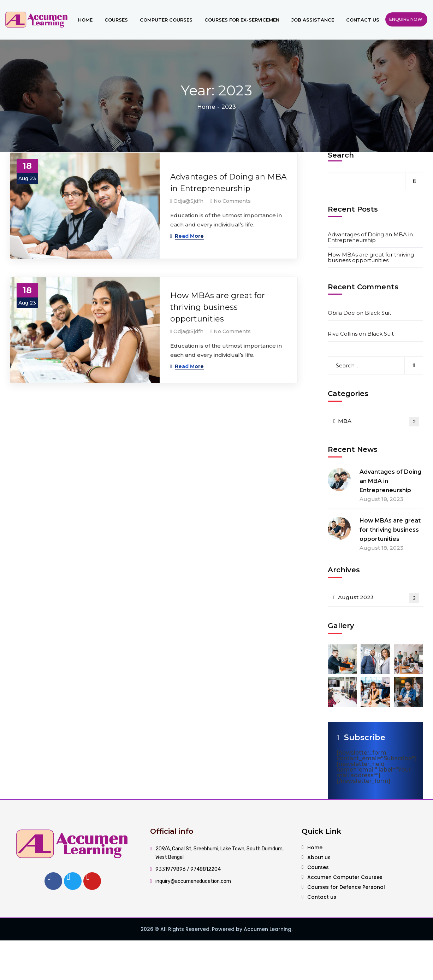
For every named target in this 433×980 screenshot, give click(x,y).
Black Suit (378, 313)
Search (341, 156)
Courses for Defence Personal (346, 887)
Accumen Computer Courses (345, 877)
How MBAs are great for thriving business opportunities (218, 307)
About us (319, 857)
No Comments (232, 201)
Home (206, 107)
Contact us (322, 897)
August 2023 (378, 598)
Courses (318, 867)
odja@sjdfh (188, 201)
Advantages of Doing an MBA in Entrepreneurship (229, 183)
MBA (378, 422)
